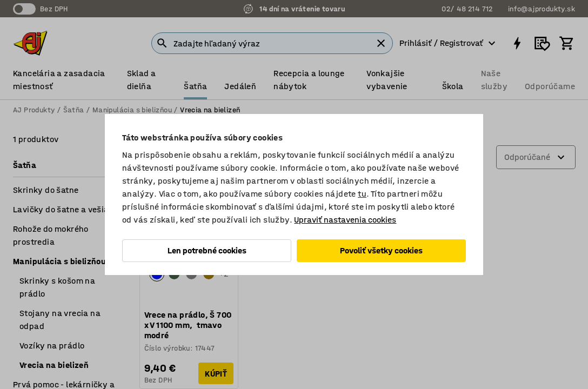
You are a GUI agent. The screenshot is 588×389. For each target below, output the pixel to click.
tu (362, 194)
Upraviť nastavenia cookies (345, 220)
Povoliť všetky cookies (381, 250)
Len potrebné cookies (207, 250)
